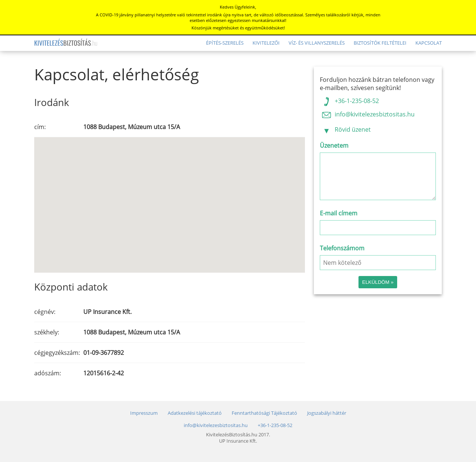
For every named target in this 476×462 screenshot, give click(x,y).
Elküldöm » (378, 282)
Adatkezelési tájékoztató (195, 413)
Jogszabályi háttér (327, 413)
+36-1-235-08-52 (349, 101)
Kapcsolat (429, 43)
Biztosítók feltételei (380, 43)
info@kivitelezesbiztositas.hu (367, 114)
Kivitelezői (266, 43)
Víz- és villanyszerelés (317, 43)
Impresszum (144, 413)
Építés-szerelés (225, 43)
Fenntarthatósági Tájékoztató (264, 413)
